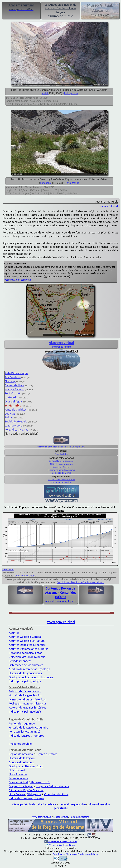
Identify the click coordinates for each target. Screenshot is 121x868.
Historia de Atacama (61, 467)
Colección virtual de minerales (28, 657)
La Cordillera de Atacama (61, 461)
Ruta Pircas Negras (17, 373)
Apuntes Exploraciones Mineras (29, 649)
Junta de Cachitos (16, 409)
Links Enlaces (17, 794)
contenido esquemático (72, 804)
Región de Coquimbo (22, 723)
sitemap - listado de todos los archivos (34, 804)
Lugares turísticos (46, 754)
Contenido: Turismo (65, 595)
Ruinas (9, 417)
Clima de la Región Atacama (26, 790)
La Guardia (11, 397)
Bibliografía (34, 794)
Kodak (45, 93)
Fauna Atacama (18, 778)
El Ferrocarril (17, 770)
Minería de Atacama (22, 762)
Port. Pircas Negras (16, 429)
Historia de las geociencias (25, 673)
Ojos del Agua (13, 401)
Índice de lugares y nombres (26, 736)
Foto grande (71, 93)
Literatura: (8, 569)
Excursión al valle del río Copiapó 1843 (61, 447)
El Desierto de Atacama (61, 464)
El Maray (10, 381)
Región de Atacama (21, 754)
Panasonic (46, 183)
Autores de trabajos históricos (28, 707)
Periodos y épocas (20, 661)
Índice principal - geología (25, 681)
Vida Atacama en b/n (61, 482)
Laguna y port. (14, 425)
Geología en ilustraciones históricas (31, 677)
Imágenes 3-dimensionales (53, 786)
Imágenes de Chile (20, 744)
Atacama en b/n (40, 782)
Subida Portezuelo (16, 421)
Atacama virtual (61, 343)
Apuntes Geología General (25, 637)
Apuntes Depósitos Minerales (27, 645)
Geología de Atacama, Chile (26, 766)
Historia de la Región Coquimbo (29, 727)
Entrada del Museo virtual (25, 691)
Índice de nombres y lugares (60, 601)
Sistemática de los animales (26, 665)
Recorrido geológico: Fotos (26, 653)
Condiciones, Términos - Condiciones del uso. (80, 582)
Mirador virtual (18, 782)
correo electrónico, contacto (62, 841)
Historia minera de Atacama (61, 470)
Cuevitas (10, 414)
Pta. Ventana (13, 377)
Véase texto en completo (18, 280)
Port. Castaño (13, 393)
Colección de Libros (61, 473)
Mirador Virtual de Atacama (61, 479)
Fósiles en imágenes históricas (28, 703)
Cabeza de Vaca (14, 385)
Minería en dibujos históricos (27, 699)
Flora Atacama (18, 774)
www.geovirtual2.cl (61, 622)
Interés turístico (61, 347)
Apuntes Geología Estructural (27, 641)
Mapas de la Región (21, 786)
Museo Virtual (61, 817)
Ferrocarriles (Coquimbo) (24, 732)
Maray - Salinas (14, 389)
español (104, 206)
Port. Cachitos (61, 454)
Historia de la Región (22, 758)
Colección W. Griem (25, 576)
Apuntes (14, 633)
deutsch (115, 206)
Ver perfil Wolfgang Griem (61, 845)
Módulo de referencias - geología (29, 669)
